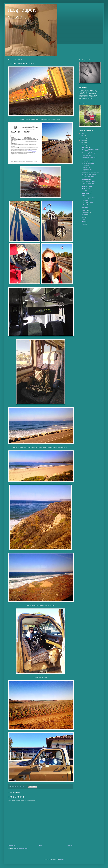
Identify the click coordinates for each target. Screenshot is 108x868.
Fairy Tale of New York (88, 184)
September (85, 212)
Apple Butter (85, 200)
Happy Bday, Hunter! (88, 202)
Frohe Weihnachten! (87, 161)
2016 (82, 138)
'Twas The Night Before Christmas (88, 164)
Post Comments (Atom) (22, 848)
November (85, 208)
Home (41, 846)
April (84, 224)
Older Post (70, 846)
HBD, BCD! (85, 205)
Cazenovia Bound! (87, 193)
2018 (82, 133)
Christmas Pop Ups (87, 186)
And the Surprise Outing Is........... (91, 153)
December (85, 147)
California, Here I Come (88, 177)
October (85, 210)
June (84, 219)
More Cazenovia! (87, 179)
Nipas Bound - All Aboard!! (89, 174)
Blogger (61, 859)
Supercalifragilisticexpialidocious (91, 172)
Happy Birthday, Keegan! (89, 181)
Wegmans (85, 195)
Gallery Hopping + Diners (89, 198)
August (84, 215)
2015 (82, 140)
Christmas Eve (86, 167)
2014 (82, 143)
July (84, 217)
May (84, 222)
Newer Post (12, 846)
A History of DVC (86, 188)
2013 (82, 145)
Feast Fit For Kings (87, 191)
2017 (82, 136)
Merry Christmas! (87, 170)
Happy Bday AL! (86, 155)
